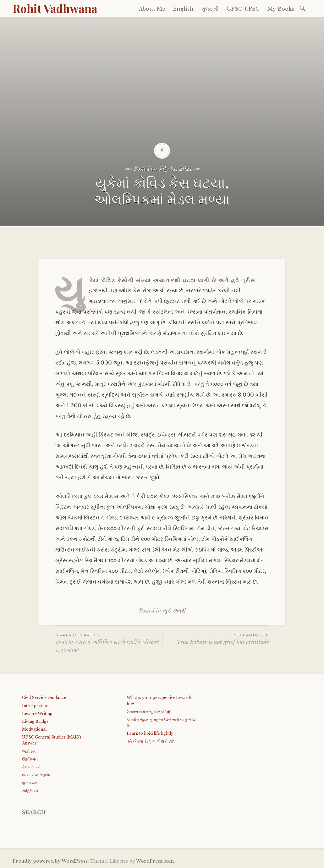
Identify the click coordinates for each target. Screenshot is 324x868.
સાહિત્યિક (30, 791)
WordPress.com (155, 861)
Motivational (34, 729)
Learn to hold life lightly (150, 733)
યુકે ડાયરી (174, 611)
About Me (152, 9)
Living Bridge (35, 721)
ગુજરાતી (210, 9)
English (183, 9)
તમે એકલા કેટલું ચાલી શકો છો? (150, 741)
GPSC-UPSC (243, 9)
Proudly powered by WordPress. (51, 861)
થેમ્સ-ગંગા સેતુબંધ (36, 775)
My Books (281, 9)
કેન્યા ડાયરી (31, 767)
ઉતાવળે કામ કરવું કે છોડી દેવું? (149, 712)
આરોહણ (29, 751)
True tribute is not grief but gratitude (216, 639)
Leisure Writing (37, 714)
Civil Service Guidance (44, 698)
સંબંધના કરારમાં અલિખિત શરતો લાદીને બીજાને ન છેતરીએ (109, 643)
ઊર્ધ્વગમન (30, 759)
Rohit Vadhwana (55, 8)
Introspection (35, 706)
